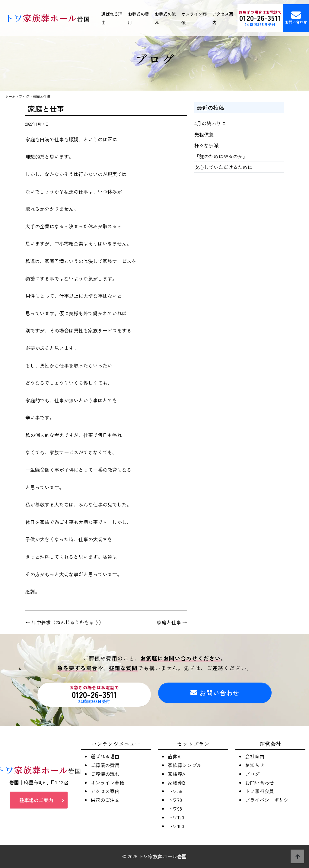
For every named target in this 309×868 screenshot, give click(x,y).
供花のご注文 (105, 800)
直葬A (174, 756)
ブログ (24, 96)
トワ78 (175, 800)
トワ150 (176, 826)
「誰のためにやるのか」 (221, 156)
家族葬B (177, 783)
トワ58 (175, 791)
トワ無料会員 (260, 791)
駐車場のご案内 (36, 801)
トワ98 (175, 809)
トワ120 (176, 817)
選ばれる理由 (112, 18)
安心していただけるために (223, 167)
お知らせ (255, 765)
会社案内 (255, 756)
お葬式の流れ (165, 18)
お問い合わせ (215, 694)
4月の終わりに (210, 123)
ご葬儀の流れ (105, 774)
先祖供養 (204, 134)
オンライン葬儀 (194, 18)
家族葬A (177, 774)
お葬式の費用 (139, 18)
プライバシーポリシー (269, 800)
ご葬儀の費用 (105, 765)
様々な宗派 (206, 145)
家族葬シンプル (185, 765)
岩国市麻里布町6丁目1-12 (39, 783)
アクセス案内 (223, 18)
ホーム (10, 96)
